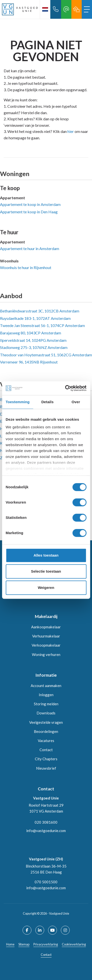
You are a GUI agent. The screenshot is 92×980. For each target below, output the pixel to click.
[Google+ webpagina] (65, 930)
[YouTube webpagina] (53, 930)
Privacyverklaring (46, 944)
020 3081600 (46, 822)
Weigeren (46, 588)
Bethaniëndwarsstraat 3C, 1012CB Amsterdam (40, 311)
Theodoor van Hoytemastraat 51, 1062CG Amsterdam (46, 355)
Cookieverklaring (74, 944)
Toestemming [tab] (18, 402)
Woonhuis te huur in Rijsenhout (26, 267)
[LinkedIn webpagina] (40, 930)
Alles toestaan (46, 555)
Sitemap (24, 944)
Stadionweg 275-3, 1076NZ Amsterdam (34, 347)
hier (71, 131)
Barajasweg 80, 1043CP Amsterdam (31, 333)
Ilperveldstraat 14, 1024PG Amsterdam (33, 340)
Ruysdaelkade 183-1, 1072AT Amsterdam (35, 318)
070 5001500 (46, 882)
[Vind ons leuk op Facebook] (27, 930)
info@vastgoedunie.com (46, 831)
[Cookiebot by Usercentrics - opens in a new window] (66, 388)
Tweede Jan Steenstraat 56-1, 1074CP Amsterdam (42, 325)
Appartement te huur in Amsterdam (30, 248)
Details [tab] (47, 402)
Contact (46, 955)
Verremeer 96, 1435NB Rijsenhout (29, 362)
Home (10, 944)
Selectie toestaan (46, 571)
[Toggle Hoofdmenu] (87, 9)
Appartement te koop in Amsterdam (30, 204)
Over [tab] (76, 402)
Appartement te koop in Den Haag (29, 212)
